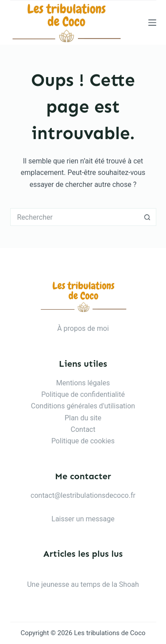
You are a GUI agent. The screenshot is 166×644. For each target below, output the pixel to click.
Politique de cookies (83, 441)
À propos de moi (83, 328)
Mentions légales (83, 383)
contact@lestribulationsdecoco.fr (83, 495)
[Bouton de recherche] (147, 217)
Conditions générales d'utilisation (83, 406)
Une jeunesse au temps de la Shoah (83, 584)
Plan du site (83, 418)
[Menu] (152, 23)
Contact (83, 429)
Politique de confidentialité (83, 394)
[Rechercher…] (74, 217)
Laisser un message (83, 519)
